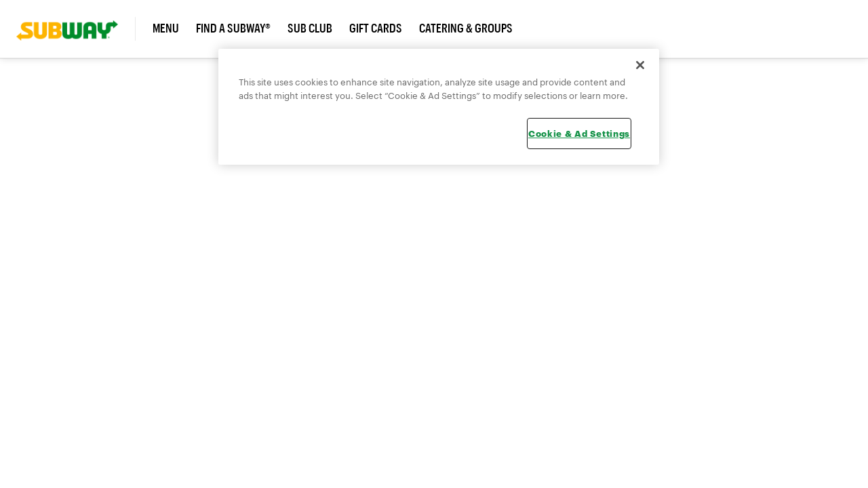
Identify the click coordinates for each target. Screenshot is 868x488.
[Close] (640, 65)
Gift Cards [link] (376, 28)
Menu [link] (166, 28)
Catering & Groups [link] (466, 28)
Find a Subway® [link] (233, 28)
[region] (439, 107)
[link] (76, 29)
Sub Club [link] (310, 28)
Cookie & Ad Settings (579, 134)
